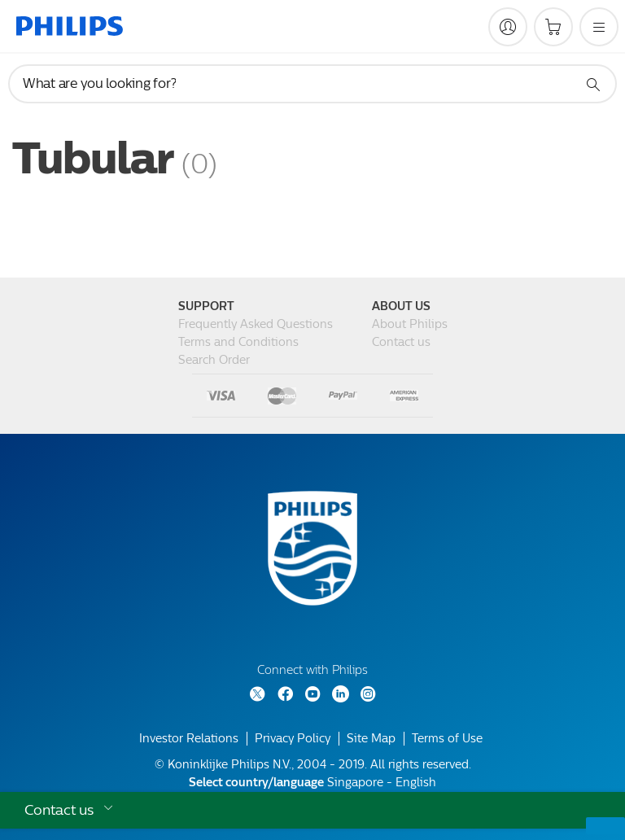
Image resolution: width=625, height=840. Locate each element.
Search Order (214, 360)
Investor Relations (189, 739)
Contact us (401, 342)
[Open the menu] (599, 27)
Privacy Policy (293, 739)
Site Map (371, 739)
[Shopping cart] (553, 27)
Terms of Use (447, 739)
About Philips (410, 324)
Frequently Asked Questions (256, 324)
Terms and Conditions (238, 342)
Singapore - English (312, 783)
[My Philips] (508, 27)
